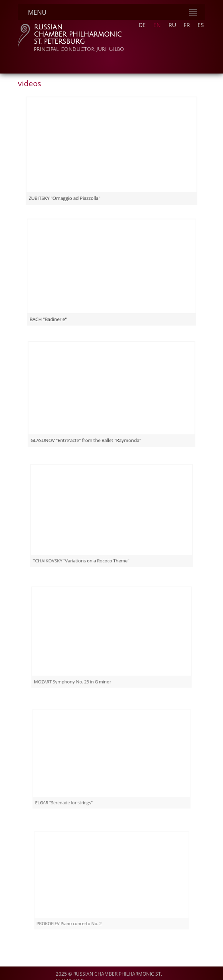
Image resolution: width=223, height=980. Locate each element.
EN (157, 25)
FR (187, 25)
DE (142, 25)
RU (172, 25)
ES (201, 25)
